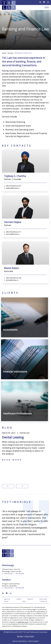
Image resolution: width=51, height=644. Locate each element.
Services (10, 53)
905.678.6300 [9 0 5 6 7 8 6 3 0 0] (8, 573)
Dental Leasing (13, 437)
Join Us (6, 601)
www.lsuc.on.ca (23, 622)
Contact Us (43, 601)
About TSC (7, 599)
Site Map (20, 636)
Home (4, 53)
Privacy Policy (29, 636)
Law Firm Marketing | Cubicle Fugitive (26, 641)
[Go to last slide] (8, 486)
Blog (24, 601)
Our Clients (43, 599)
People (19, 599)
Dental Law (25, 433)
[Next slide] (22, 486)
